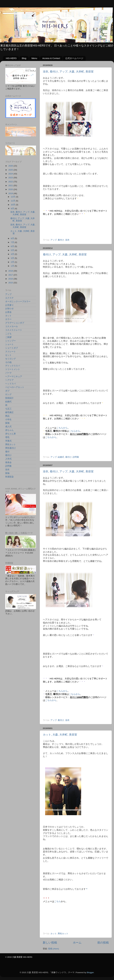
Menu (34, 58)
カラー (8, 319)
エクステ (9, 298)
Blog (24, 58)
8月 (13, 238)
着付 (7, 452)
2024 (11, 174)
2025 (11, 170)
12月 (13, 197)
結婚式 (61, 457)
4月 (13, 254)
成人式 (8, 427)
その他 (8, 362)
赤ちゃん (9, 430)
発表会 (8, 462)
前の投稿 (103, 943)
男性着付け (10, 448)
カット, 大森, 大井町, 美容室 (60, 735)
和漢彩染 (9, 477)
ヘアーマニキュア (14, 377)
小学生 (8, 420)
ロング (8, 394)
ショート (9, 344)
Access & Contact (51, 58)
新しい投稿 (50, 943)
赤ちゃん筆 (10, 434)
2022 (11, 182)
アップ (54, 240)
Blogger (90, 972)
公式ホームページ (74, 58)
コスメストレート (14, 330)
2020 (11, 189)
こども (8, 334)
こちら (58, 901)
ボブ (7, 391)
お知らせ (9, 309)
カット (54, 934)
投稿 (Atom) (54, 949)
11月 (13, 201)
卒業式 (8, 441)
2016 (11, 279)
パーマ (8, 373)
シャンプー (10, 341)
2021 (11, 186)
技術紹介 (9, 398)
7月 (13, 242)
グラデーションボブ (15, 323)
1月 (13, 266)
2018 (11, 271)
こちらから (62, 428)
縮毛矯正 (9, 412)
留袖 (7, 473)
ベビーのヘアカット (15, 387)
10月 (13, 205)
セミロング (10, 359)
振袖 (7, 423)
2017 (11, 275)
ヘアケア (9, 380)
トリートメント (13, 369)
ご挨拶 (8, 337)
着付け (61, 240)
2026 (11, 166)
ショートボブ (12, 348)
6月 (13, 246)
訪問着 (76, 457)
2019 (11, 193)
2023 (11, 178)
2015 (11, 283)
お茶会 (8, 312)
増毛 (7, 437)
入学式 (8, 459)
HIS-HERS (11, 58)
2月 (13, 262)
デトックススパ (13, 366)
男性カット (63, 934)
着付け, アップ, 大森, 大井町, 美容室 (65, 254)
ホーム (77, 943)
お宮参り (9, 305)
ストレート (10, 352)
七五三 (8, 409)
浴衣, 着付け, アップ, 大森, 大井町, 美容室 (68, 72)
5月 (13, 250)
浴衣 (67, 240)
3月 (13, 258)
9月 (13, 209)
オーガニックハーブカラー (18, 301)
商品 (7, 416)
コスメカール (12, 326)
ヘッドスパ (10, 384)
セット (8, 355)
